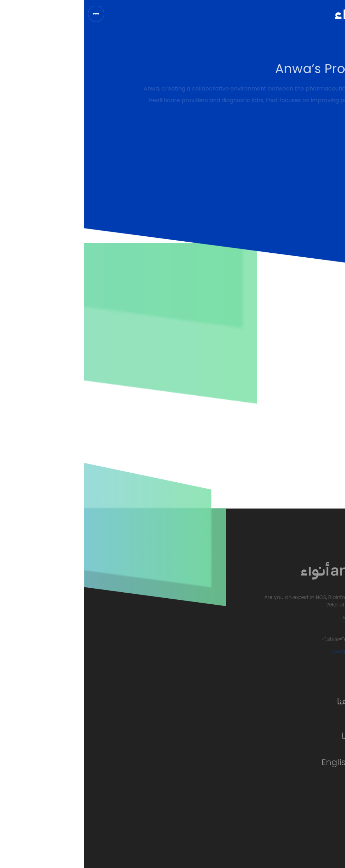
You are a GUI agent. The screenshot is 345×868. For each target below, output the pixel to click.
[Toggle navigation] (12, 14)
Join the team (273, 617)
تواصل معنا (277, 736)
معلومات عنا (275, 701)
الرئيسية (282, 684)
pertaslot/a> (261, 652)
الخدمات (281, 719)
